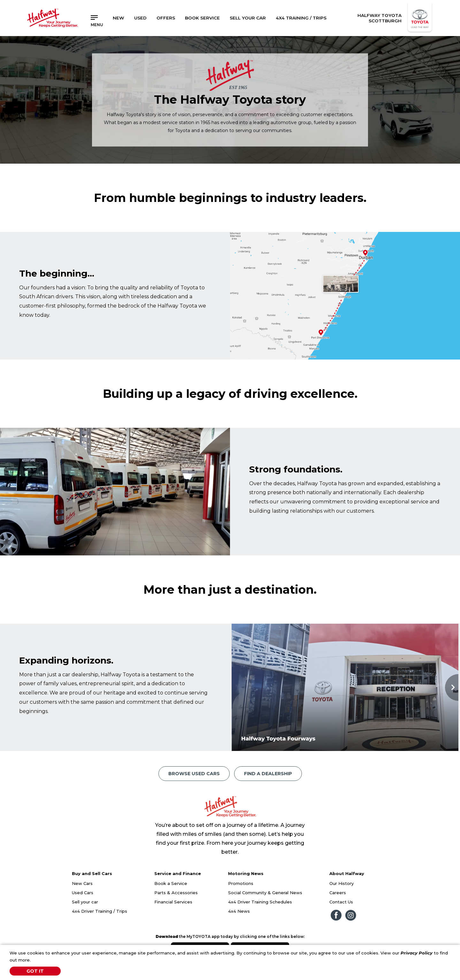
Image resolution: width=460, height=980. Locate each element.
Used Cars (83, 893)
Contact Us (341, 902)
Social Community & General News (265, 893)
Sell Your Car (248, 18)
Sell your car (85, 902)
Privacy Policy (417, 953)
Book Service (202, 18)
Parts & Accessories (176, 893)
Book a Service (171, 883)
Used (140, 18)
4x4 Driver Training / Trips (100, 911)
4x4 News (239, 911)
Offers (166, 18)
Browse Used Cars (194, 774)
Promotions (241, 883)
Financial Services (173, 902)
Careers (338, 893)
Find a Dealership (268, 774)
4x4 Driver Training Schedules (260, 902)
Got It (35, 971)
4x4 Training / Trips (301, 18)
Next (452, 687)
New (119, 18)
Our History (341, 883)
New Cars (82, 883)
